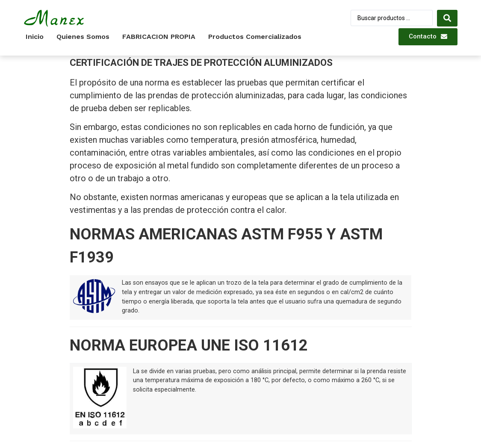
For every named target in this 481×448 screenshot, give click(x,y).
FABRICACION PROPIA (159, 37)
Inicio (35, 37)
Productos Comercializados (255, 37)
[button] (428, 37)
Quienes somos (83, 37)
